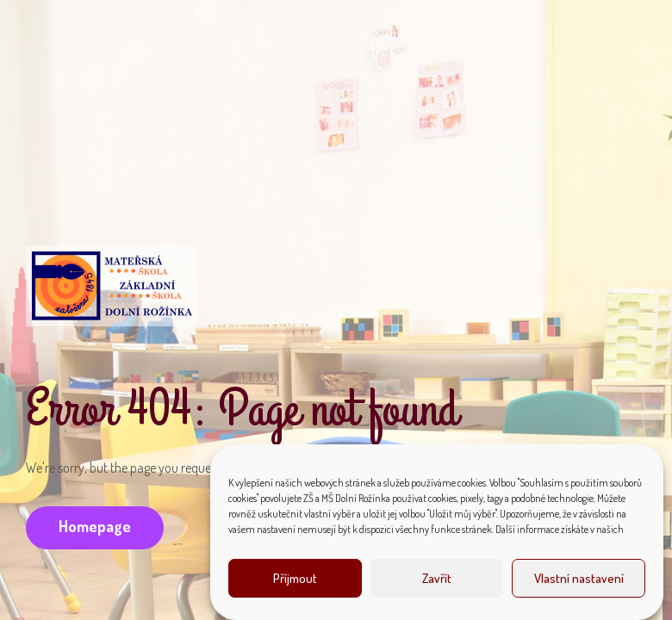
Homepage (95, 526)
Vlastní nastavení (579, 578)
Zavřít (437, 578)
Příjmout (295, 578)
